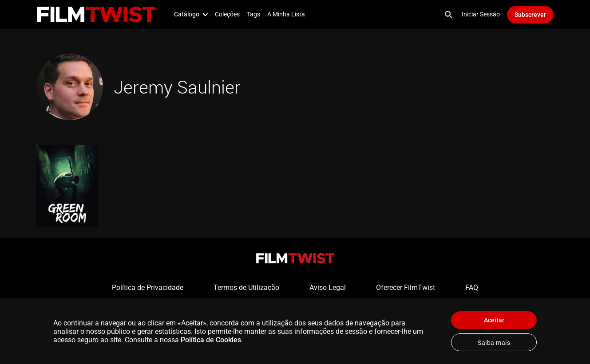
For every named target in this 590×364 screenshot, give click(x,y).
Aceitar (494, 320)
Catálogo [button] (191, 14)
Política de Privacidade (148, 288)
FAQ (472, 288)
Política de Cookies (211, 340)
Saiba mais (494, 343)
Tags (253, 14)
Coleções (227, 14)
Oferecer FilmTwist (406, 288)
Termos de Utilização (246, 288)
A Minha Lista (286, 14)
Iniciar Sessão (481, 14)
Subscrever (530, 15)
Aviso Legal (328, 288)
